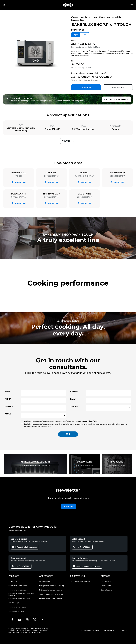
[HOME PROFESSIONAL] (68, 5)
